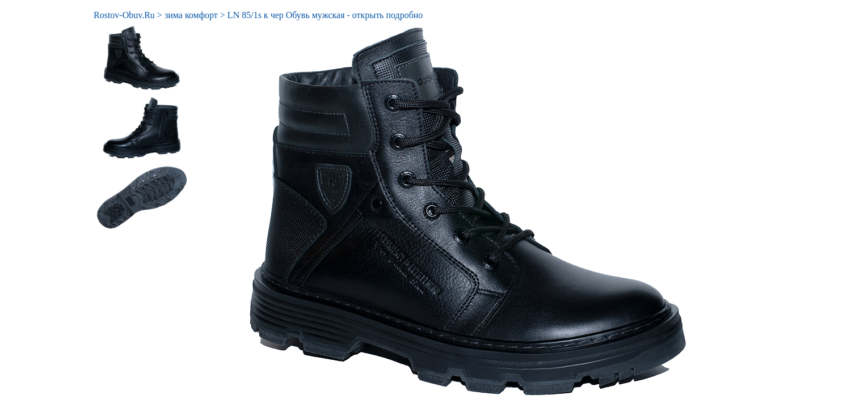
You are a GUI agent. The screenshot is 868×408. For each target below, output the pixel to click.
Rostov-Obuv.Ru (124, 15)
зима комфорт (191, 15)
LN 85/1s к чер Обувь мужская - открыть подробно (325, 15)
